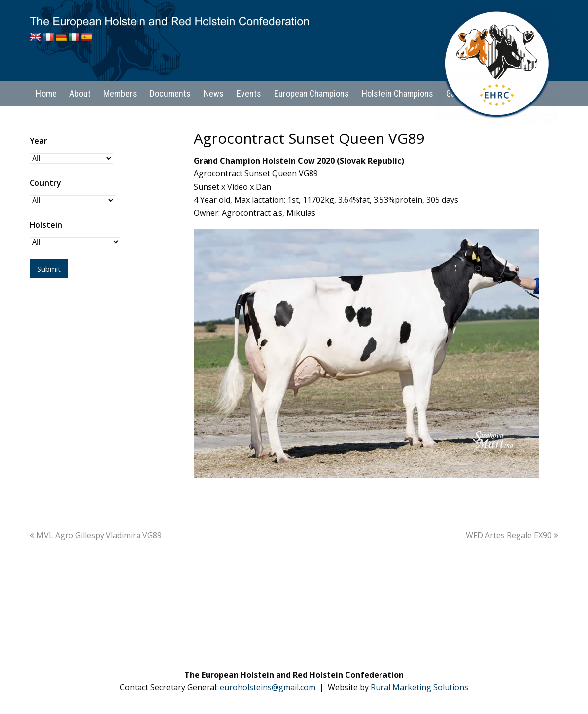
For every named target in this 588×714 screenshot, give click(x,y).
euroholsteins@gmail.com (268, 687)
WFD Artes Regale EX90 (512, 535)
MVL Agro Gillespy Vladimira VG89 (96, 535)
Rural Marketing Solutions (419, 687)
